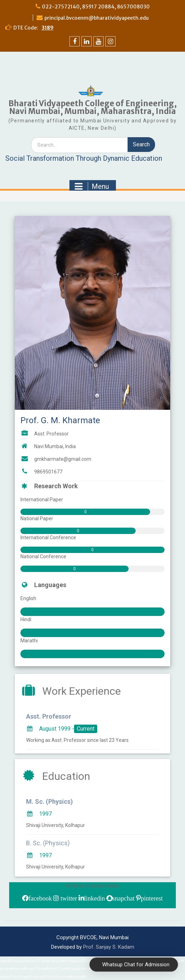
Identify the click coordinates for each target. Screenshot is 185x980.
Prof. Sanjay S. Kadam (109, 947)
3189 (48, 28)
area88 (44, 969)
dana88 (88, 969)
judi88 (66, 969)
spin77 (33, 969)
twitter (68, 898)
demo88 (79, 977)
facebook (40, 898)
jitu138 (53, 977)
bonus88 (21, 969)
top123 (28, 977)
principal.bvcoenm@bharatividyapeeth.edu (97, 18)
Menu (92, 186)
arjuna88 (66, 977)
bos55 (18, 977)
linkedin (95, 898)
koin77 (55, 969)
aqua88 (179, 961)
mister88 (7, 969)
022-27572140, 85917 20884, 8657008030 (96, 7)
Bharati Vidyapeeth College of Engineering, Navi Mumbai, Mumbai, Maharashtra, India (93, 107)
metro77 (6, 977)
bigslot (76, 969)
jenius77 (40, 977)
